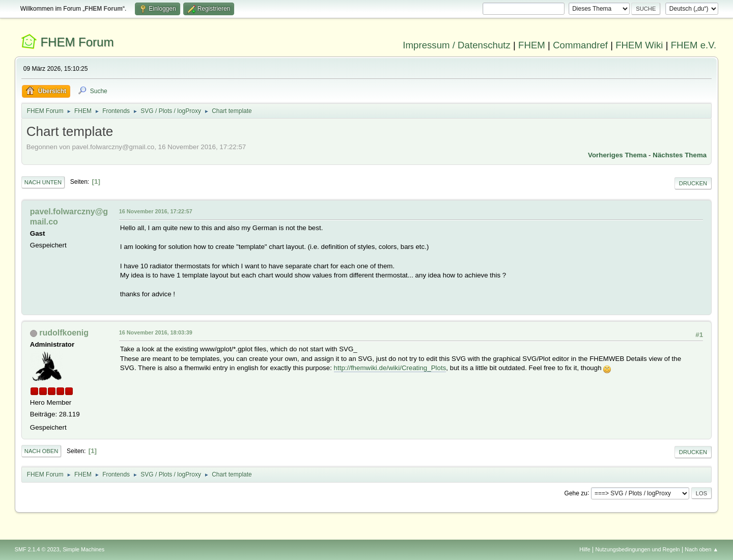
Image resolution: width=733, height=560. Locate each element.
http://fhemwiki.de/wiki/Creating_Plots (390, 368)
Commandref (580, 45)
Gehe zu (576, 493)
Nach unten (43, 182)
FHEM (532, 45)
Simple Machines (83, 549)
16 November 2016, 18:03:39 (156, 332)
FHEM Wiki (639, 45)
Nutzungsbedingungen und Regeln (638, 549)
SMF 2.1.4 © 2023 (37, 549)
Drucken (693, 183)
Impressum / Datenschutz (457, 45)
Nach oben (41, 451)
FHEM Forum (77, 42)
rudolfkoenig (64, 333)
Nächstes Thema (680, 155)
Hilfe (585, 549)
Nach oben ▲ (701, 549)
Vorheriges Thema (617, 155)
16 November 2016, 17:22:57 (156, 211)
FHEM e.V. (694, 45)
